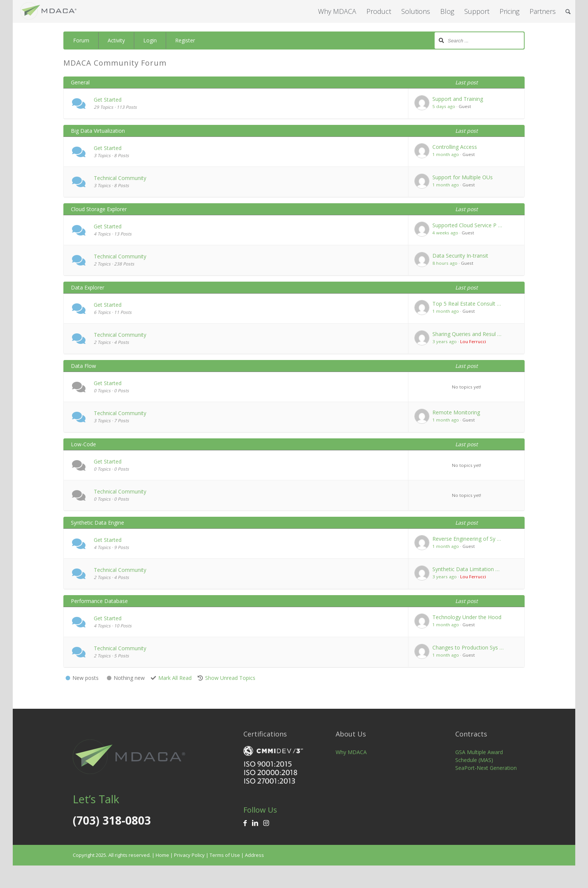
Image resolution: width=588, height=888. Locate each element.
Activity (116, 40)
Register (185, 40)
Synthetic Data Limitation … (466, 569)
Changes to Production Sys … (468, 647)
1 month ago (446, 154)
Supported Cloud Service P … (467, 225)
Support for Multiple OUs (463, 177)
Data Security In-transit (460, 256)
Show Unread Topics (230, 678)
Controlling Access (455, 147)
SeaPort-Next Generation (486, 768)
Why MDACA (351, 752)
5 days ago (444, 106)
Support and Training (458, 99)
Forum (81, 40)
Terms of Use (225, 855)
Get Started (108, 100)
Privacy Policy (189, 855)
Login (150, 40)
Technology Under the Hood (467, 617)
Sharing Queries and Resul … (467, 334)
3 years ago (445, 341)
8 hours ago (445, 263)
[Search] (568, 11)
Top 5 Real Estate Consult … (467, 304)
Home (162, 855)
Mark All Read (175, 678)
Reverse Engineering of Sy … (467, 539)
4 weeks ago (445, 233)
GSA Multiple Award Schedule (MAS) (479, 756)
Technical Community (120, 178)
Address (254, 855)
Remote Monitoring (456, 412)
